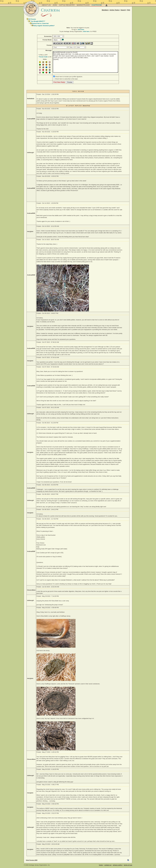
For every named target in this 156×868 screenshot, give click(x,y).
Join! (55, 5)
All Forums (32, 19)
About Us (46, 5)
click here (81, 30)
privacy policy (118, 865)
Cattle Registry (67, 5)
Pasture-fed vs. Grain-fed (40, 23)
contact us (108, 865)
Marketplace (83, 5)
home (101, 865)
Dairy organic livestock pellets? (44, 26)
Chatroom (97, 5)
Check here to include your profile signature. (69, 77)
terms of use (128, 865)
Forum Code (43, 57)
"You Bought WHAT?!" (38, 21)
